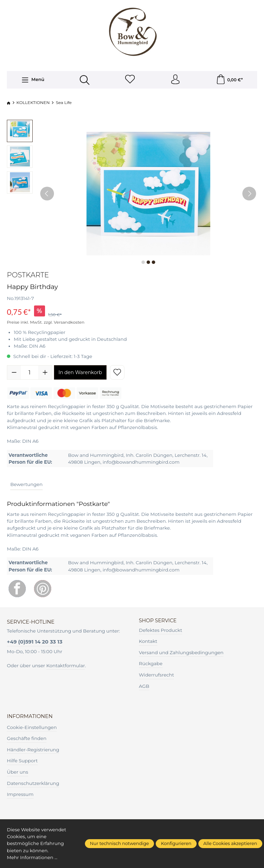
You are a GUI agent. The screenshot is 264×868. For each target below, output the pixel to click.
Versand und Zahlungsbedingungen (181, 653)
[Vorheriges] (47, 194)
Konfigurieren (176, 843)
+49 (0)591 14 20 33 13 (35, 643)
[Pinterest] (43, 589)
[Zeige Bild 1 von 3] (143, 263)
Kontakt (148, 642)
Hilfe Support (22, 762)
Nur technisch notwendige (120, 843)
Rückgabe (151, 664)
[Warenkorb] (229, 80)
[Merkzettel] (130, 80)
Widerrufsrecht (156, 675)
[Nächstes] (249, 194)
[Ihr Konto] (175, 80)
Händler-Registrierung (33, 750)
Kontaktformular (66, 666)
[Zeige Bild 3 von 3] (153, 263)
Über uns (18, 773)
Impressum (20, 795)
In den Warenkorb (80, 373)
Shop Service (158, 621)
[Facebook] (17, 589)
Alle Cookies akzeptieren (230, 843)
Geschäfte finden (27, 739)
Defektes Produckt (161, 631)
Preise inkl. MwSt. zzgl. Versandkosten (46, 322)
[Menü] (32, 80)
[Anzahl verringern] (14, 373)
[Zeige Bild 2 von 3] (148, 263)
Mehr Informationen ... (32, 858)
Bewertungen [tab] (26, 485)
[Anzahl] (30, 373)
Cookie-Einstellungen (32, 728)
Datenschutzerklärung (33, 784)
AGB (144, 687)
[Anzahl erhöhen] (45, 373)
